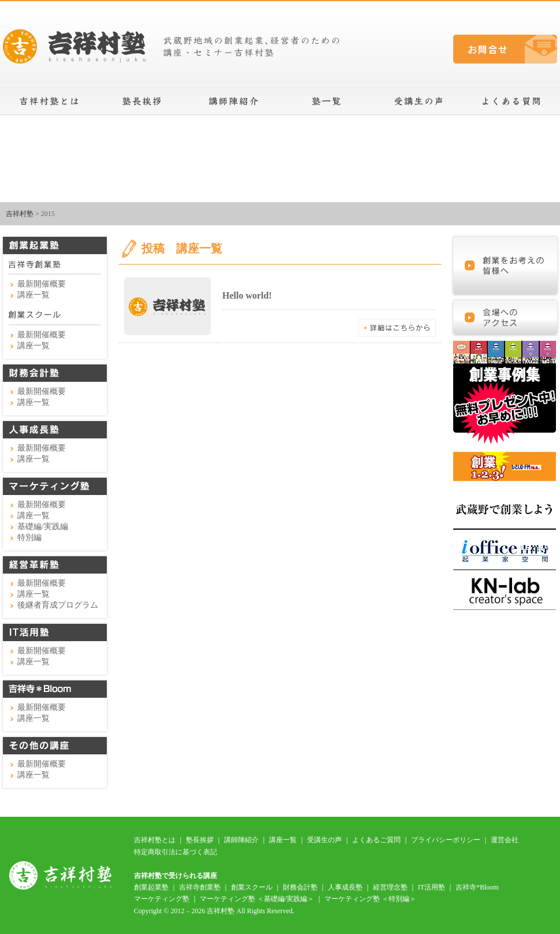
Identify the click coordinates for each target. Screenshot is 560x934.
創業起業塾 (151, 887)
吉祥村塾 (20, 214)
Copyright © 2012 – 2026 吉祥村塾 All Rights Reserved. (214, 911)
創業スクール (252, 887)
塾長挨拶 (141, 101)
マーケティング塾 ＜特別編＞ (370, 899)
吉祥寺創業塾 (200, 887)
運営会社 (505, 840)
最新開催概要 (42, 284)
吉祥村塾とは (49, 101)
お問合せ (505, 49)
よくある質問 (511, 101)
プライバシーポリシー (446, 840)
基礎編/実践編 (43, 526)
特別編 (29, 537)
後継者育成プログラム (58, 605)
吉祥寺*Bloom (477, 887)
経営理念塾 (390, 887)
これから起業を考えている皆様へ (505, 266)
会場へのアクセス (505, 318)
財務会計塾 (300, 887)
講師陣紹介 (234, 101)
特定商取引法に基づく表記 (176, 852)
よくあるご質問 (376, 840)
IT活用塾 (432, 887)
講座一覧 (326, 101)
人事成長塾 (345, 887)
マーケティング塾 (162, 899)
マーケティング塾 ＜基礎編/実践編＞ (257, 899)
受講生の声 (419, 101)
